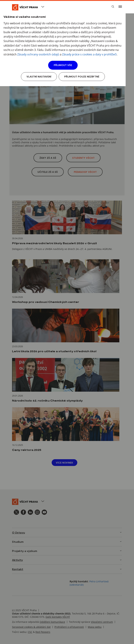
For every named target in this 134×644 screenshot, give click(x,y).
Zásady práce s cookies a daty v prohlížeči (89, 54)
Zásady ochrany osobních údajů (38, 54)
